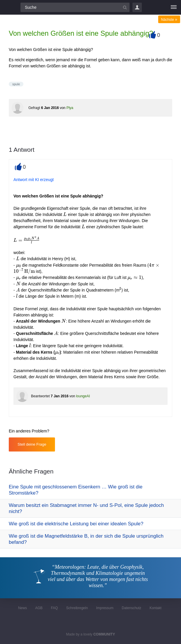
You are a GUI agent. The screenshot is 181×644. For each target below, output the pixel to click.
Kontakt (155, 608)
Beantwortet (40, 396)
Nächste (169, 20)
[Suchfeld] (75, 7)
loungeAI (83, 396)
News (23, 608)
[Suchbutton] (125, 7)
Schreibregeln (77, 608)
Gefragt (34, 108)
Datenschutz (131, 608)
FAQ (54, 608)
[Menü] (174, 7)
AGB (39, 608)
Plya (70, 108)
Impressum (105, 608)
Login (137, 7)
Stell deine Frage (32, 444)
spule (16, 84)
